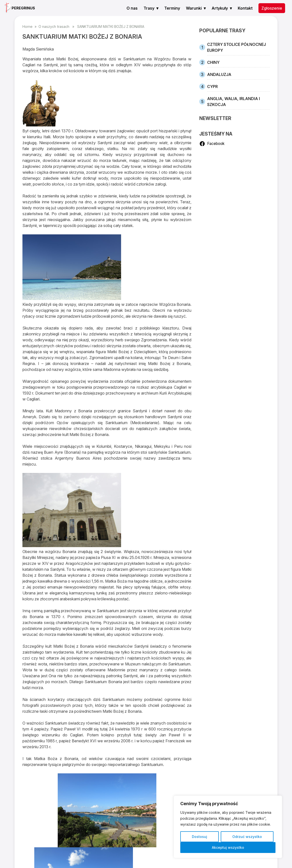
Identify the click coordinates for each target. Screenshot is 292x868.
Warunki (194, 8)
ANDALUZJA (219, 74)
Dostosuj (200, 837)
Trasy (149, 8)
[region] (228, 827)
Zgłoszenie (272, 8)
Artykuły (220, 8)
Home (27, 26)
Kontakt (245, 8)
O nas (132, 8)
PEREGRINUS (23, 8)
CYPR (212, 87)
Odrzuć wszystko (247, 837)
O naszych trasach (54, 26)
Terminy (172, 8)
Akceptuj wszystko (228, 847)
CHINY (213, 62)
